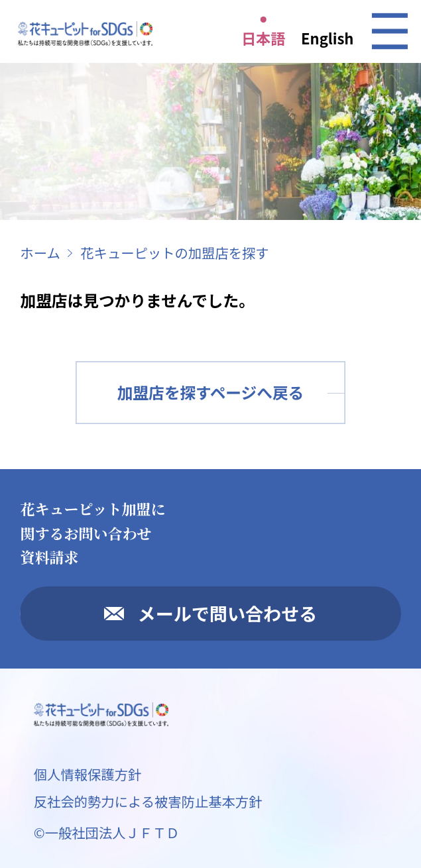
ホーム (40, 252)
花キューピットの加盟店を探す (174, 252)
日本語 (263, 38)
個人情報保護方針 (88, 774)
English (327, 38)
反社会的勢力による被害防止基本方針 (148, 801)
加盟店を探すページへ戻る (211, 392)
